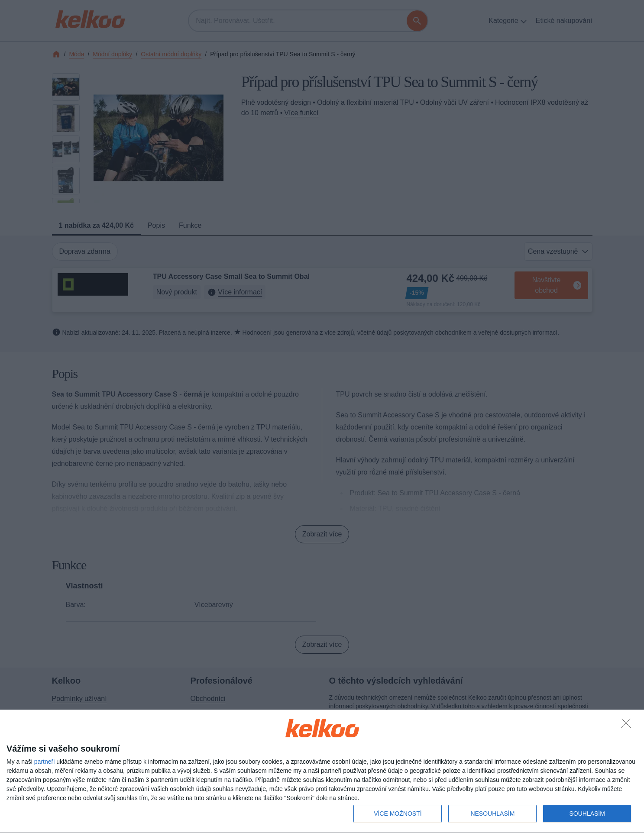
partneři (44, 762)
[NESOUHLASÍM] (628, 726)
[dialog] (322, 772)
